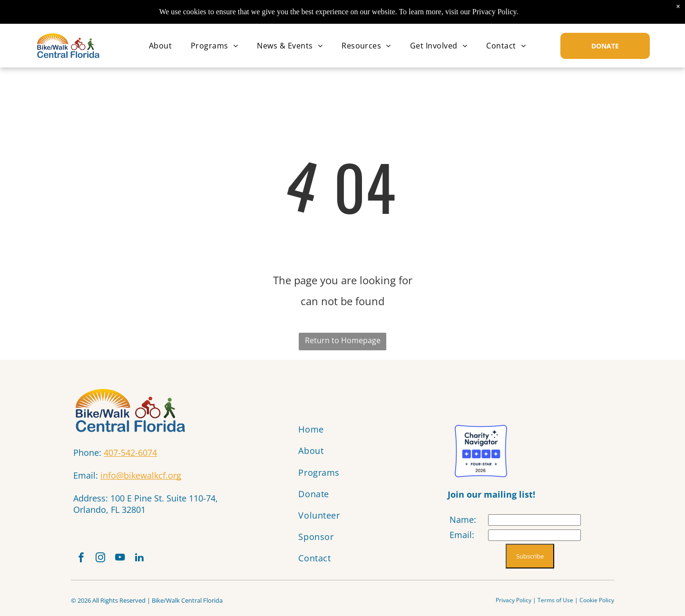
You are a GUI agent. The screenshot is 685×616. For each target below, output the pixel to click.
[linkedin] (153, 561)
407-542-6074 (130, 452)
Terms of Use (555, 604)
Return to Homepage (343, 340)
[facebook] (83, 561)
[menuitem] (160, 46)
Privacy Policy (514, 604)
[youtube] (129, 561)
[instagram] (106, 561)
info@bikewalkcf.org (141, 475)
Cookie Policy (597, 604)
